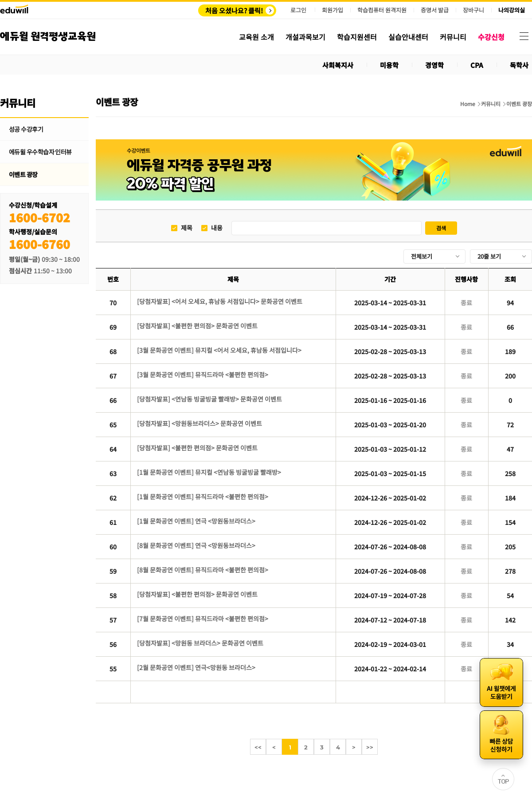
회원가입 (332, 10)
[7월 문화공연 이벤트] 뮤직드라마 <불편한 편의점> (203, 619)
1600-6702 (39, 217)
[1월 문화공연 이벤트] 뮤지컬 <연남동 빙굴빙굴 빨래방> (209, 472)
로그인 (298, 10)
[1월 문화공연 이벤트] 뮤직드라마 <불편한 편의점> (203, 497)
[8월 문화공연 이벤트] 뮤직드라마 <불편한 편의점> (203, 570)
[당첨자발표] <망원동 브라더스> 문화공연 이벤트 (200, 643)
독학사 (519, 65)
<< (258, 747)
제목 (187, 228)
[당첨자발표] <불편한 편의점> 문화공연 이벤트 (197, 326)
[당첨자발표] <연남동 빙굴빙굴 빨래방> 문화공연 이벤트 (209, 399)
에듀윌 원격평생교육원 (48, 37)
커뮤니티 (491, 104)
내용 (217, 228)
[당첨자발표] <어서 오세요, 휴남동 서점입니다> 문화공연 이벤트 (220, 301)
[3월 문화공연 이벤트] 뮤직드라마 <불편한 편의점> (203, 374)
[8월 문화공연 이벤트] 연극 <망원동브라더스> (196, 545)
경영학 (434, 65)
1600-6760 (39, 244)
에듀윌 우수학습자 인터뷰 (40, 152)
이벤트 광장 (23, 174)
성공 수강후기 (26, 129)
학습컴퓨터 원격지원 (382, 10)
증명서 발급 (435, 10)
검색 (441, 228)
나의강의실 (512, 10)
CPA (477, 65)
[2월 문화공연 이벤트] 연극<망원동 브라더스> (196, 667)
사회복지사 (338, 65)
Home (468, 104)
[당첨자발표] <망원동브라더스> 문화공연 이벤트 (199, 423)
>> (370, 747)
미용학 (389, 65)
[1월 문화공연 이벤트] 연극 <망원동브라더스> (196, 521)
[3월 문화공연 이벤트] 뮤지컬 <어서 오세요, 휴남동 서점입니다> (219, 350)
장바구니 (473, 10)
